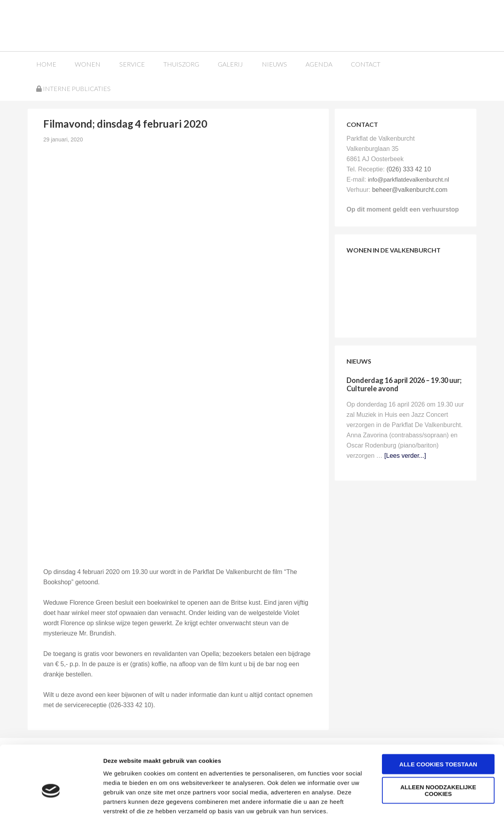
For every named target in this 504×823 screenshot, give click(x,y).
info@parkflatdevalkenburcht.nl (408, 179)
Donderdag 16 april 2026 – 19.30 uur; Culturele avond (404, 384)
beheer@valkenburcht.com (410, 189)
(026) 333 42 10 (409, 169)
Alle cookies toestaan (438, 729)
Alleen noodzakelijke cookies (438, 755)
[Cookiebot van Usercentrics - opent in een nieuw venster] (51, 808)
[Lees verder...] (405, 455)
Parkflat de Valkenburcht (88, 25)
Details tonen (425, 807)
